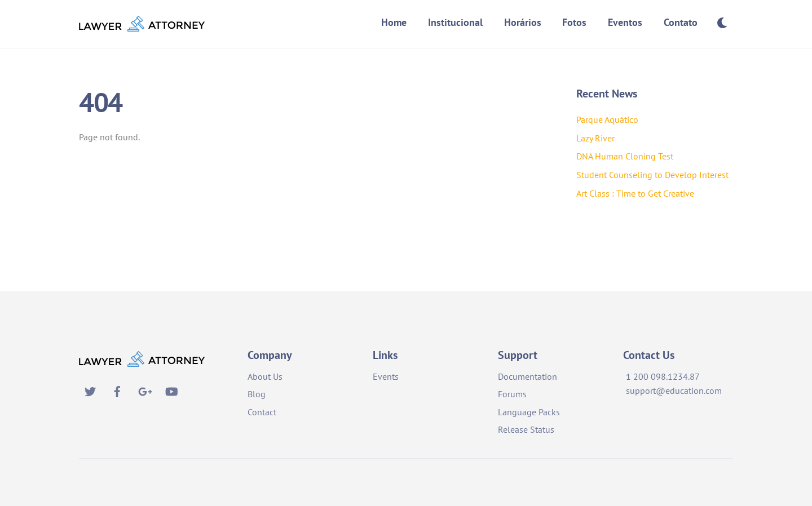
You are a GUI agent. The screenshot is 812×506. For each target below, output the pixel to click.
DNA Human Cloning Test (625, 156)
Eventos (625, 22)
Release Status (526, 429)
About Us (265, 376)
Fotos (574, 22)
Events (386, 376)
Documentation (528, 376)
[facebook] (117, 390)
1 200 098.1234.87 (663, 376)
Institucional (455, 22)
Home (394, 22)
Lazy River (595, 138)
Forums (512, 394)
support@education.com (674, 390)
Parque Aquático (607, 119)
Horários (523, 22)
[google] (144, 390)
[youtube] (171, 390)
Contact (262, 412)
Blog (257, 394)
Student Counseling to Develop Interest (652, 175)
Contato (681, 22)
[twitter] (90, 390)
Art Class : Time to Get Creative (635, 193)
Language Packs (529, 412)
